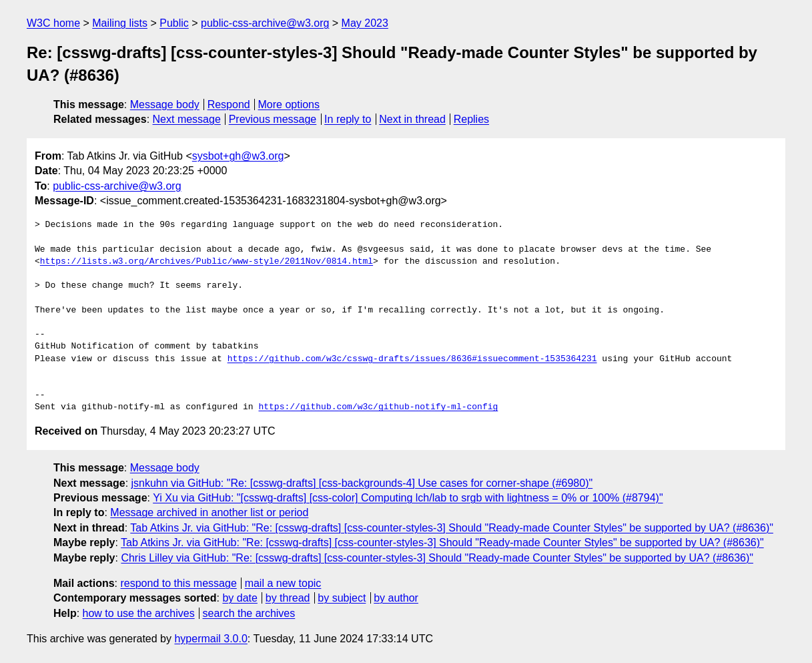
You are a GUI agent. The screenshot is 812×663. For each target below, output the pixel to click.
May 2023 (365, 23)
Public (174, 23)
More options (289, 104)
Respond (229, 104)
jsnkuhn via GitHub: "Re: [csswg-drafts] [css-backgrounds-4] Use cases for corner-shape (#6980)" (362, 483)
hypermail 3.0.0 (211, 639)
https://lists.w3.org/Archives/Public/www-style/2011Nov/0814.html (207, 262)
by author (396, 598)
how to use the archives (139, 613)
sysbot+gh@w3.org (238, 156)
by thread (288, 598)
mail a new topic (283, 583)
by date (240, 598)
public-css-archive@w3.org (265, 23)
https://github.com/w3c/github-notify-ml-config (378, 407)
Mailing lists (120, 23)
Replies (471, 119)
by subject (342, 598)
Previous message (273, 119)
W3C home (53, 23)
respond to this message (178, 583)
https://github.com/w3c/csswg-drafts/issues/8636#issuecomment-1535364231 (412, 359)
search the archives (249, 613)
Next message (187, 119)
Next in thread (412, 119)
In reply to (348, 119)
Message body (165, 104)
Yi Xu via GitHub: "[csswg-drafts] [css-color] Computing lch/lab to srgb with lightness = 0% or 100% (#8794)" (408, 498)
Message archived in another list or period (209, 512)
